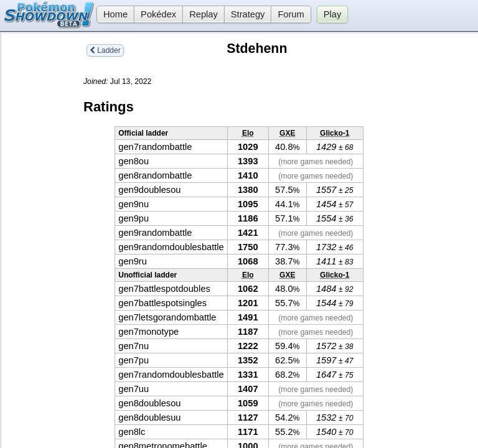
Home (112, 14)
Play (333, 14)
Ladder (105, 50)
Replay (204, 14)
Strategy (248, 14)
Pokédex (158, 14)
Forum (291, 14)
